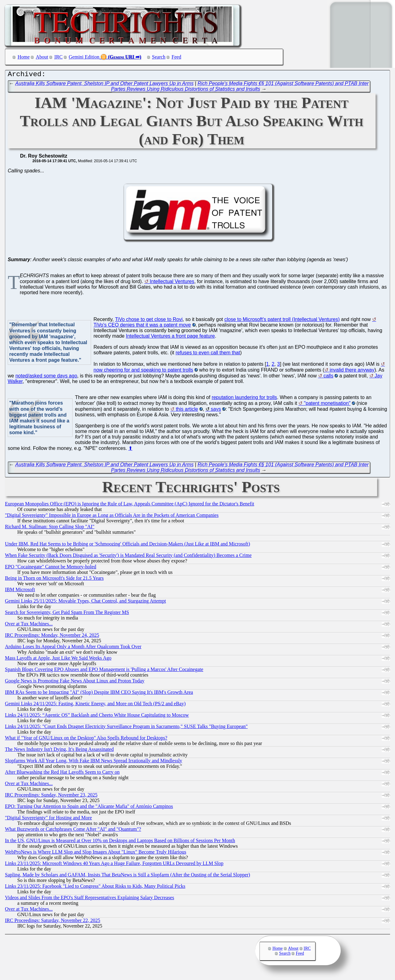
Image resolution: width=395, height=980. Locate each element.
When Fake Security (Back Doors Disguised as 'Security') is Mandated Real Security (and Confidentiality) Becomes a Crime (128, 557)
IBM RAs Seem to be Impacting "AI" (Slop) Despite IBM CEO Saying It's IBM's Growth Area (99, 694)
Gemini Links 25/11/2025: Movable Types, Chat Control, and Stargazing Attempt (85, 602)
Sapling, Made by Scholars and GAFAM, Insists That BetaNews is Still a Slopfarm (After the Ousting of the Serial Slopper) (127, 876)
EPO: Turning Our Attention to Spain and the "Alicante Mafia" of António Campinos (89, 808)
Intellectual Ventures (172, 283)
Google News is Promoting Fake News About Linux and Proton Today (75, 682)
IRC (58, 57)
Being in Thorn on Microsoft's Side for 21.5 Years (54, 580)
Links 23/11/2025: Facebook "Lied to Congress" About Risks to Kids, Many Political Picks (95, 888)
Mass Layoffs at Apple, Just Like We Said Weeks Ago (58, 659)
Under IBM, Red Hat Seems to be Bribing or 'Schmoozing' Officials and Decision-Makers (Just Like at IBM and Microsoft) (127, 545)
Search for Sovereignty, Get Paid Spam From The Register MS (67, 614)
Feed (176, 57)
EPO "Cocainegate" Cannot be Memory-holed (51, 568)
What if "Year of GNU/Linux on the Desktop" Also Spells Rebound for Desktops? (86, 739)
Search (159, 57)
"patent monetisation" (327, 405)
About (42, 57)
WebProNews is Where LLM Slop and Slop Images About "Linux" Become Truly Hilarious (96, 853)
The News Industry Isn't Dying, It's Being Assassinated (59, 751)
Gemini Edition (84, 57)
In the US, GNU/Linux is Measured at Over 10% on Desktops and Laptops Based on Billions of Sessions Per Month (120, 842)
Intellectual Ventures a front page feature (170, 338)
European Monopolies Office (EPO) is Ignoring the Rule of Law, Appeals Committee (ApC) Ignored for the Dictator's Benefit (130, 505)
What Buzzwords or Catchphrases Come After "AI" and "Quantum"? (73, 831)
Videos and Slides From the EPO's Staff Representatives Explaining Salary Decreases (89, 899)
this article (187, 411)
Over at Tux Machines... (29, 625)
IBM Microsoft (20, 591)
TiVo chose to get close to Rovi (149, 321)
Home (24, 57)
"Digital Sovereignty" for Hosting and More (48, 819)
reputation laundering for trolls (244, 399)
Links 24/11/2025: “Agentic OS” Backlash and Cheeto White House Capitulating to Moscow (97, 716)
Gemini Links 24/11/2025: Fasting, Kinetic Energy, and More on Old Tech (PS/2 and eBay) (95, 705)
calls (328, 377)
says (216, 411)
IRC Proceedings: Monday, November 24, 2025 (52, 637)
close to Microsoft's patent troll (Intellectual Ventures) (282, 321)
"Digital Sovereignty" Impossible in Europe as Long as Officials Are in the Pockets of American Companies (112, 517)
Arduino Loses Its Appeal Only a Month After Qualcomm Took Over (73, 648)
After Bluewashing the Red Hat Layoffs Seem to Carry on (62, 774)
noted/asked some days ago (46, 377)
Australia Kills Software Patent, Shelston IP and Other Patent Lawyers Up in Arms (105, 85)
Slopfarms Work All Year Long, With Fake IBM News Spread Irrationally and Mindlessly (94, 762)
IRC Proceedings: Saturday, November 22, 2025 (53, 922)
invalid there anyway (352, 371)
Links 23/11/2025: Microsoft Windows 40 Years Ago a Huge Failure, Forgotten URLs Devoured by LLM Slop (114, 865)
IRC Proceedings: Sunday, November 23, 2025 (51, 796)
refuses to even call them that (208, 354)
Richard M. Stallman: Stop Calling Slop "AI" (50, 528)
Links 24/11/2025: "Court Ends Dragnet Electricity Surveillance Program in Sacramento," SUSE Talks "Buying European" (126, 728)
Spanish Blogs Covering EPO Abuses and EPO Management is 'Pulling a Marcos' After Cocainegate (104, 671)
